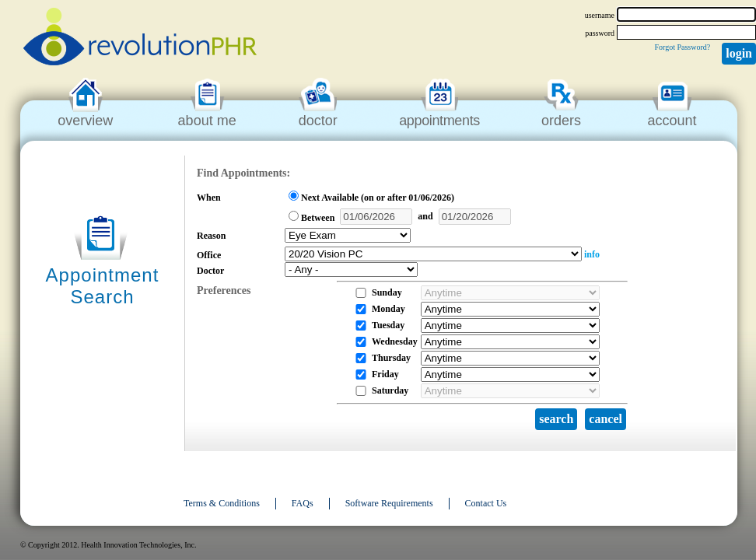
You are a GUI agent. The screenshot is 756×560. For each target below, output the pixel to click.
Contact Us (486, 503)
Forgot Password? (682, 47)
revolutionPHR (140, 39)
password (600, 33)
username (600, 15)
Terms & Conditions (222, 503)
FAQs (303, 503)
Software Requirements (389, 503)
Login (739, 53)
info (592, 254)
